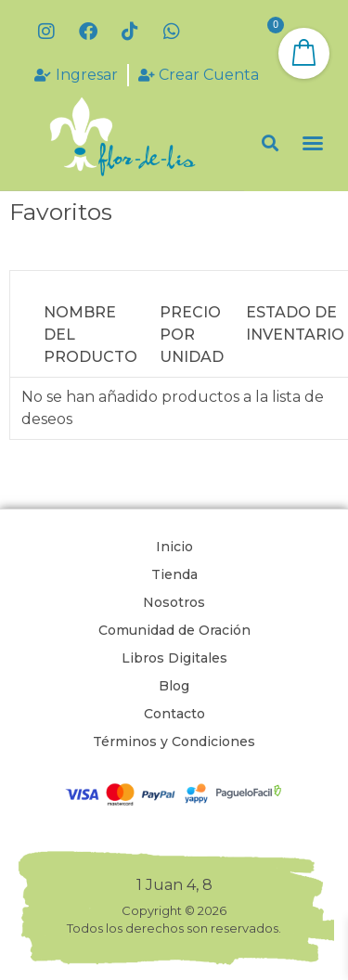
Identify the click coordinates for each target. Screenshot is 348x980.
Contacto (174, 714)
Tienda (174, 574)
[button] (270, 143)
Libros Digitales (174, 658)
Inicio (174, 547)
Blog (174, 686)
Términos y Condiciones (174, 741)
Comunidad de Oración (174, 630)
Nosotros (174, 602)
